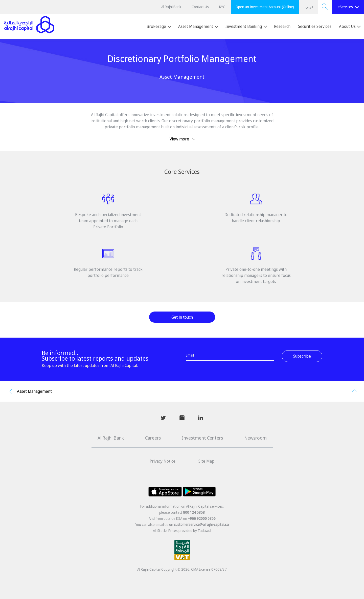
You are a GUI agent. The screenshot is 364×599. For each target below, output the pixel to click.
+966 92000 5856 (202, 518)
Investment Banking (246, 26)
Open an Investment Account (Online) (265, 7)
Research (282, 26)
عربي (309, 7)
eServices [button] (348, 7)
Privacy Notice (163, 461)
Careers (153, 438)
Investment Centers (202, 438)
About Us (350, 26)
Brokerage (159, 26)
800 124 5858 (194, 512)
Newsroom (255, 438)
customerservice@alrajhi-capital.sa (201, 524)
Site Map (206, 461)
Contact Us (200, 7)
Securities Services (315, 26)
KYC (222, 7)
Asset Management (198, 26)
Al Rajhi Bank (171, 7)
